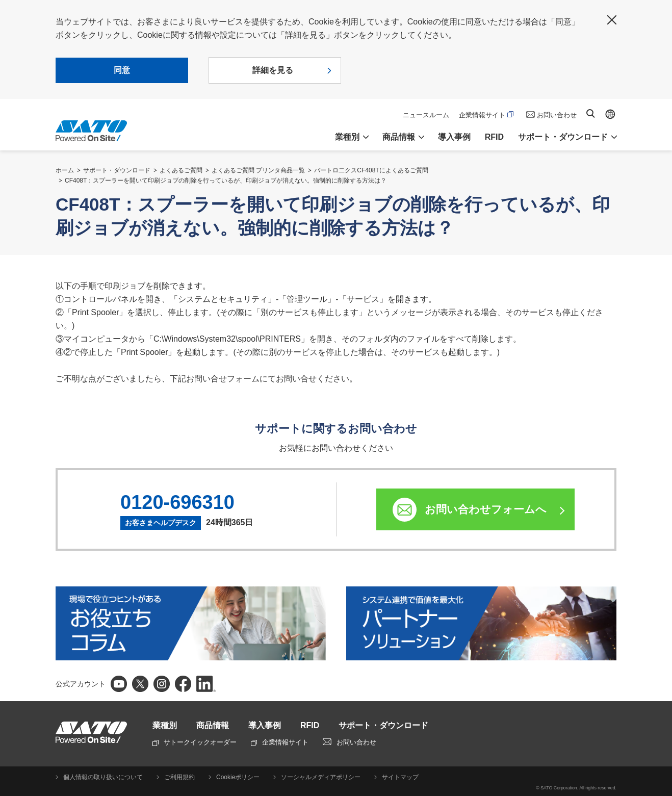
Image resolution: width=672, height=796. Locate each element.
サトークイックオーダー (195, 742)
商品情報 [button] (399, 137)
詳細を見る (273, 70)
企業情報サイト (486, 115)
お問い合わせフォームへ (486, 509)
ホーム (65, 170)
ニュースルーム (426, 115)
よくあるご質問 (181, 170)
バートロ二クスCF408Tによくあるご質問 (371, 170)
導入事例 (454, 137)
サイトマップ (400, 777)
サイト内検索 (590, 113)
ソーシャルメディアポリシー (321, 777)
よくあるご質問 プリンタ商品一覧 (258, 170)
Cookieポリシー (238, 777)
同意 (122, 70)
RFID (494, 137)
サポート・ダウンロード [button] (563, 137)
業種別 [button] (347, 137)
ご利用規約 (179, 777)
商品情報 (213, 725)
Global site (610, 114)
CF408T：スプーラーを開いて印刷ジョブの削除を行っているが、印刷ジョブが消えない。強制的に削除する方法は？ (226, 181)
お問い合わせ (557, 115)
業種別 (165, 725)
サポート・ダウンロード (117, 170)
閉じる (612, 20)
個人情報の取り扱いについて (103, 777)
